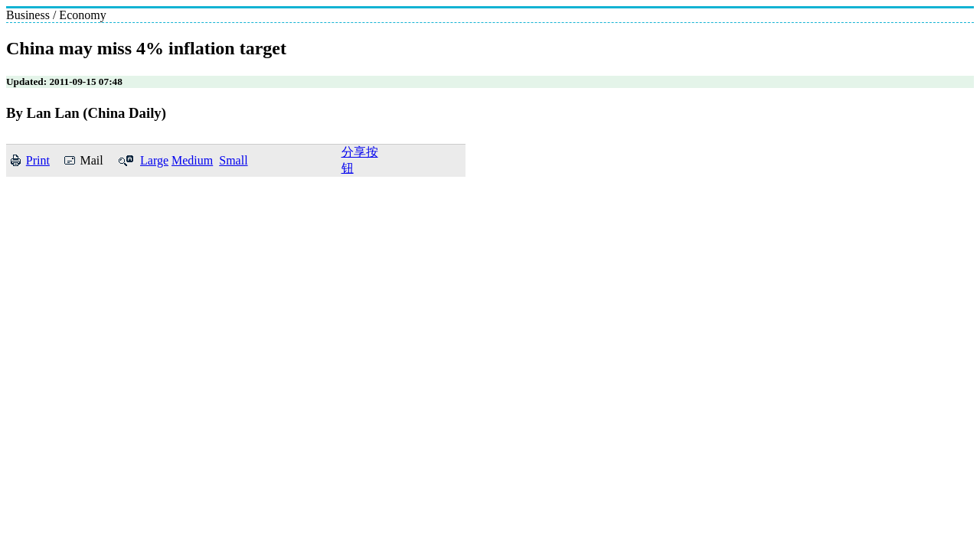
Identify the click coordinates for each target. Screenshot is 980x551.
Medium (192, 160)
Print (38, 160)
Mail (91, 160)
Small (233, 160)
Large (154, 160)
